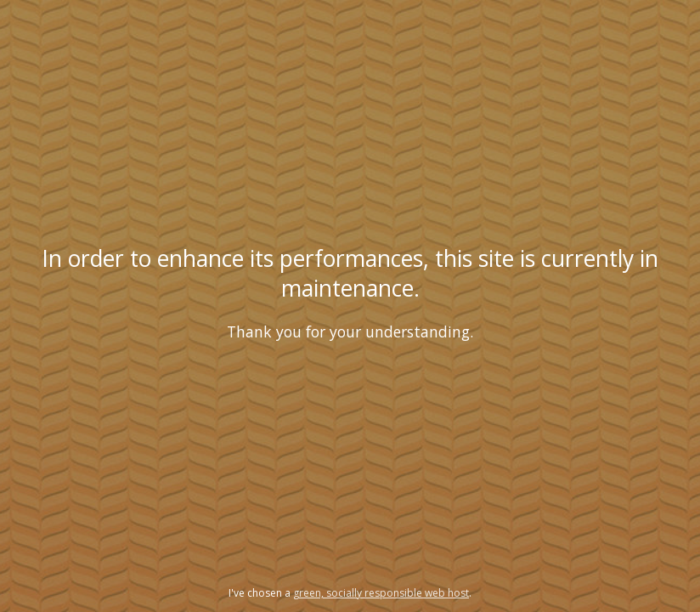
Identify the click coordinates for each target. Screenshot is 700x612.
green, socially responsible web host (381, 593)
